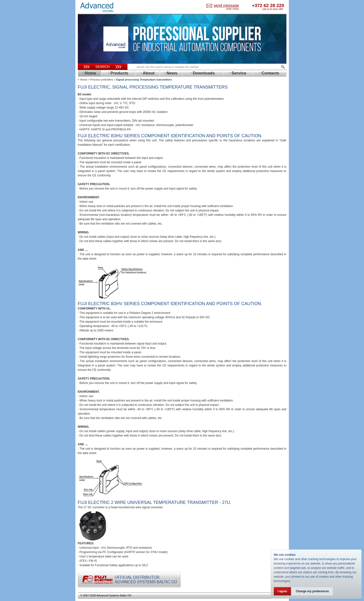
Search (102, 67)
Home (84, 80)
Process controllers (102, 80)
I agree (282, 591)
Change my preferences (312, 591)
